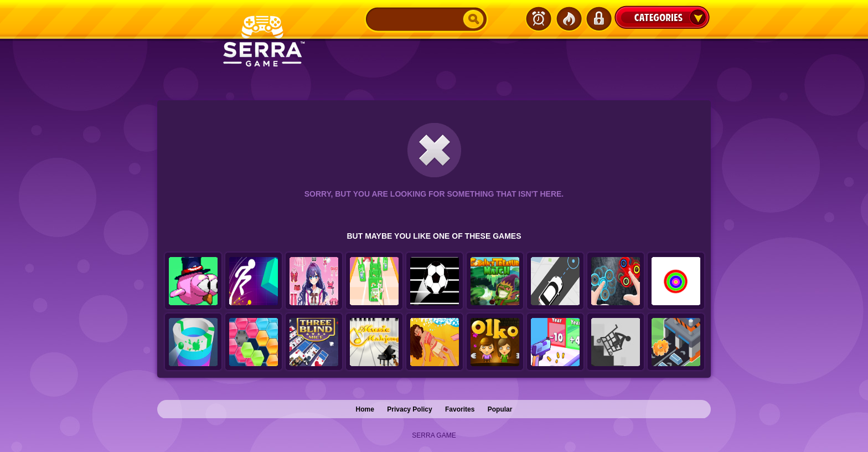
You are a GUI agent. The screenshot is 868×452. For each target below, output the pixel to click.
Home (365, 409)
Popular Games (569, 19)
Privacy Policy (409, 409)
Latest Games (539, 19)
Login (598, 19)
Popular (500, 409)
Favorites (460, 409)
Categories (662, 17)
